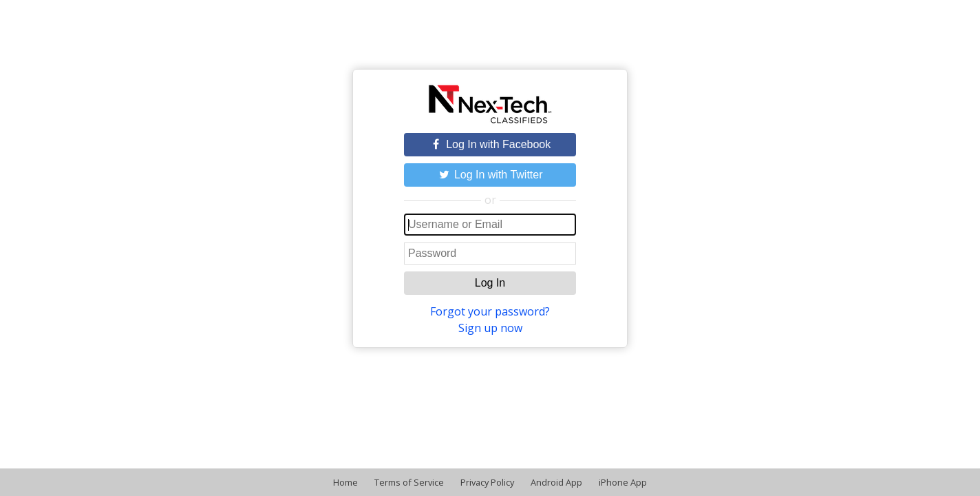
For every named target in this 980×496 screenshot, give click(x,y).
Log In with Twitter (490, 175)
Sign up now (490, 328)
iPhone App (623, 482)
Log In (490, 283)
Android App (556, 482)
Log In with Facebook (490, 144)
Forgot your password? (490, 311)
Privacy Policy (487, 482)
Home (345, 482)
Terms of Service (409, 482)
